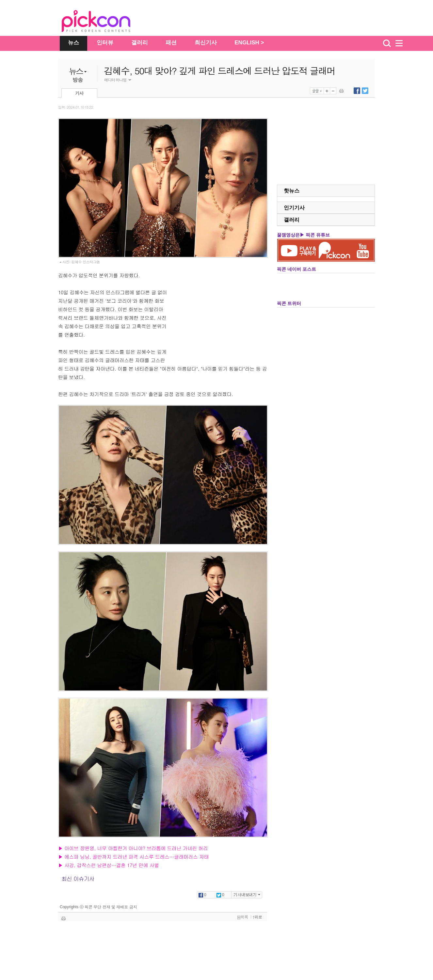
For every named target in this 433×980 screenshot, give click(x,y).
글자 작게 (333, 91)
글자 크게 (327, 91)
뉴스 (73, 43)
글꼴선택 (317, 91)
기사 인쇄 (341, 91)
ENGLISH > (249, 43)
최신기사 (206, 43)
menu (402, 43)
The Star (106, 22)
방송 (78, 80)
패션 (171, 43)
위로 (257, 917)
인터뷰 (105, 43)
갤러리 (140, 43)
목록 (243, 917)
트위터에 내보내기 (365, 91)
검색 (387, 43)
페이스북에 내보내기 (357, 91)
